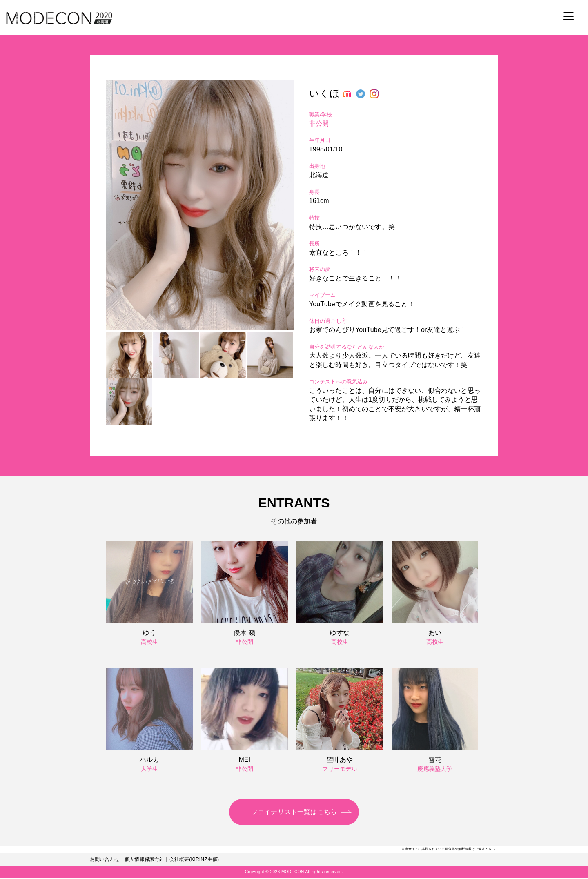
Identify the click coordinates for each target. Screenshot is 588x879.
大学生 (149, 769)
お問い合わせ (105, 860)
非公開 (319, 124)
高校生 (149, 642)
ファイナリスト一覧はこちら (294, 812)
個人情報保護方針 (144, 860)
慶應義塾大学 (435, 769)
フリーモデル (340, 769)
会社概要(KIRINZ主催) (194, 860)
